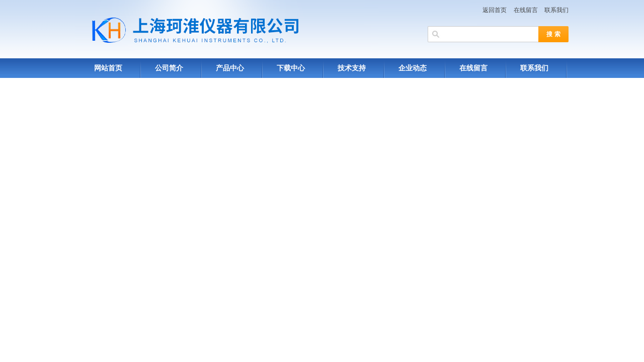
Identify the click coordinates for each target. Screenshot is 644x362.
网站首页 (108, 68)
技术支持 (352, 68)
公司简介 (169, 68)
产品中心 (230, 68)
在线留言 (526, 10)
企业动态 (413, 68)
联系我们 (556, 10)
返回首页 (495, 10)
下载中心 (291, 68)
